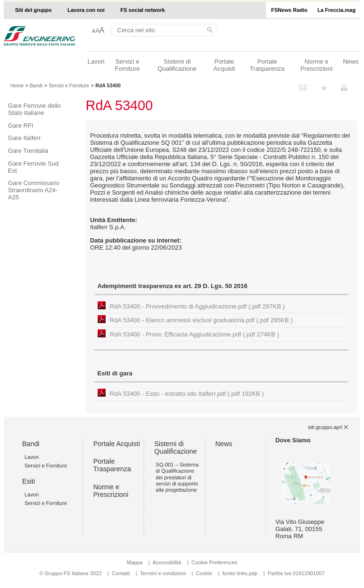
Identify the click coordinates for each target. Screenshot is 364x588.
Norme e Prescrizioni (317, 65)
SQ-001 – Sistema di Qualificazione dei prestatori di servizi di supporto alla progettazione (177, 477)
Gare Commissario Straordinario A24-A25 (34, 190)
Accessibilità (168, 562)
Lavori (96, 61)
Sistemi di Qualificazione (177, 65)
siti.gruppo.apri (325, 427)
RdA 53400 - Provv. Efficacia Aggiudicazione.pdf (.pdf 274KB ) (195, 334)
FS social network (143, 10)
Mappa (135, 562)
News (351, 61)
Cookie (204, 573)
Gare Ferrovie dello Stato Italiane (34, 109)
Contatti (121, 573)
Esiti (29, 481)
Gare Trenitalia (28, 151)
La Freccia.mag (337, 10)
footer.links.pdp (240, 573)
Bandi (36, 85)
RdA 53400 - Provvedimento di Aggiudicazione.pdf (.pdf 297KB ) (197, 306)
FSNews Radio (289, 10)
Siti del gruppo (33, 10)
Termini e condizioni (163, 573)
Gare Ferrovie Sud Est (33, 167)
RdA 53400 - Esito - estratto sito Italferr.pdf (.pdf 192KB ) (187, 394)
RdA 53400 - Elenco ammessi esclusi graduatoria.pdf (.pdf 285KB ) (201, 320)
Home (17, 85)
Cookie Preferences (214, 562)
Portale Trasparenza (267, 65)
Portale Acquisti (224, 65)
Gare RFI (21, 126)
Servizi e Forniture (127, 65)
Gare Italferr (24, 138)
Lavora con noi (86, 10)
